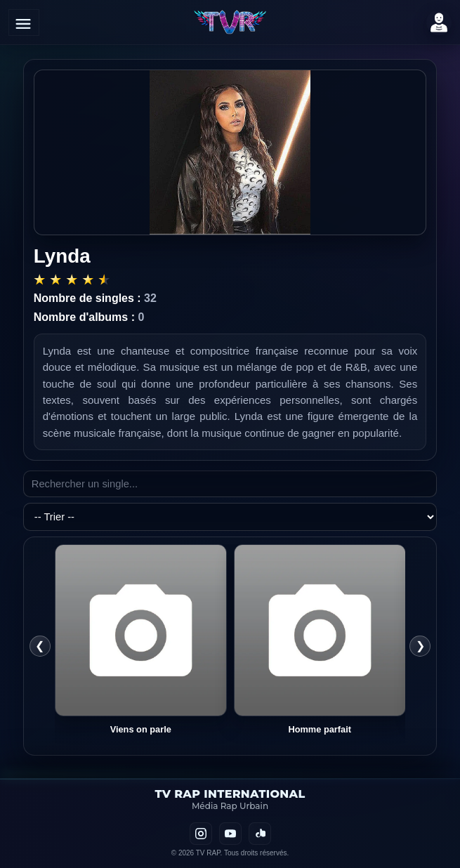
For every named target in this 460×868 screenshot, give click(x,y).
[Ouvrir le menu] (24, 22)
